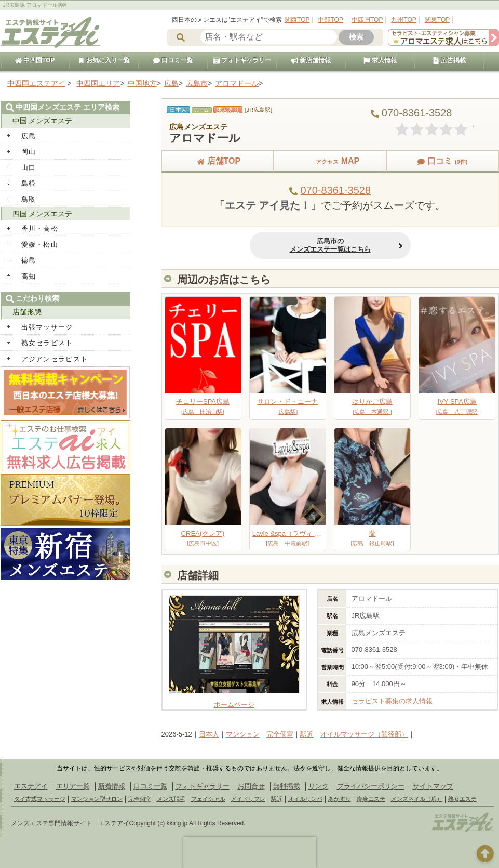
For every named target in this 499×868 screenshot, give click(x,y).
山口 (29, 168)
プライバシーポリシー (371, 786)
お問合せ (251, 786)
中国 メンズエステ (43, 121)
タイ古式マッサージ (40, 799)
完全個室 (280, 734)
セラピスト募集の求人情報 (392, 701)
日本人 (209, 734)
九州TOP (403, 20)
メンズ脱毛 (171, 799)
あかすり (340, 799)
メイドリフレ (248, 799)
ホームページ (234, 700)
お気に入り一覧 (104, 60)
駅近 (307, 734)
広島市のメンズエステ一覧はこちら (330, 245)
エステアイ (31, 786)
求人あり (228, 110)
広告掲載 (449, 60)
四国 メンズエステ (43, 214)
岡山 (29, 152)
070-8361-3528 (335, 190)
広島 (29, 136)
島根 (29, 183)
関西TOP (297, 20)
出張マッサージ (47, 327)
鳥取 (29, 199)
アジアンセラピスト (55, 359)
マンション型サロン (97, 799)
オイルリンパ (305, 799)
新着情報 (112, 786)
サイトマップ (433, 786)
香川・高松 (40, 228)
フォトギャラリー (242, 60)
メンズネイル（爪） (417, 799)
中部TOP (330, 20)
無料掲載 (287, 786)
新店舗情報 (311, 60)
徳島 (29, 260)
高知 (29, 276)
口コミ (442, 161)
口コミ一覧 (173, 60)
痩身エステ (371, 799)
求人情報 (380, 60)
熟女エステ (462, 799)
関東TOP (437, 20)
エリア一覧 (73, 786)
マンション (243, 734)
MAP (330, 161)
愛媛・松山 (40, 245)
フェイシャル (208, 799)
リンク (319, 786)
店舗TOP (218, 161)
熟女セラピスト (47, 343)
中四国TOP (367, 20)
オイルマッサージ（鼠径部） (364, 734)
